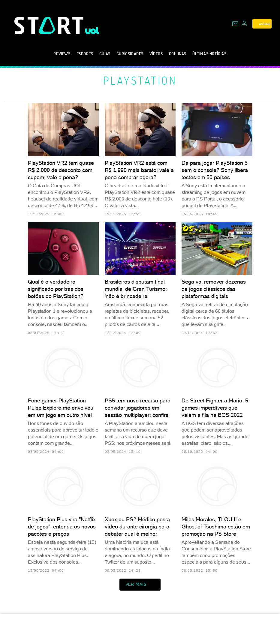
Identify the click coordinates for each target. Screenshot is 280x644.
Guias (105, 54)
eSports (85, 54)
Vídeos (156, 54)
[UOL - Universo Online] (92, 31)
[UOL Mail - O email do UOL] (235, 24)
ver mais (140, 585)
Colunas (178, 54)
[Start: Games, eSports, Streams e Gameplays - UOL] (50, 25)
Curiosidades (130, 54)
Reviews (62, 54)
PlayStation (140, 80)
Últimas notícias (209, 54)
